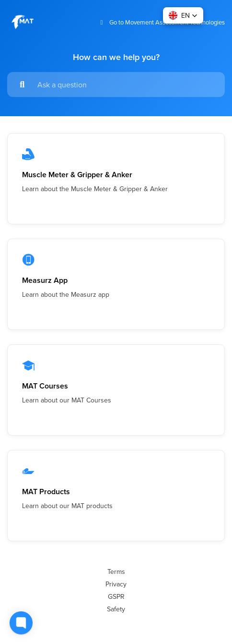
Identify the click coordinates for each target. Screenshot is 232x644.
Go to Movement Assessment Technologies (161, 22)
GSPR (116, 596)
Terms (116, 571)
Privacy (116, 584)
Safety (116, 609)
